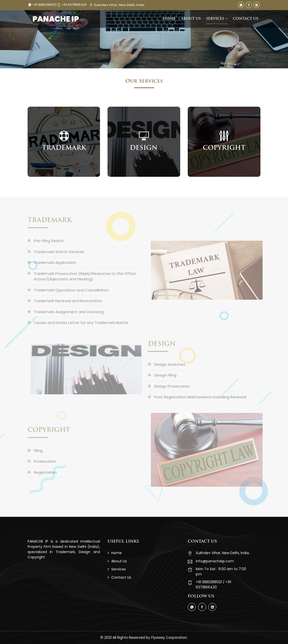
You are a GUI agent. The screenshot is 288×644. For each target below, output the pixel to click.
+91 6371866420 (72, 5)
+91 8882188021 (43, 5)
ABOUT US (191, 19)
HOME (169, 19)
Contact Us (121, 577)
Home (117, 553)
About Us (119, 561)
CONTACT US (246, 19)
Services (119, 569)
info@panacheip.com (215, 561)
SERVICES (215, 19)
